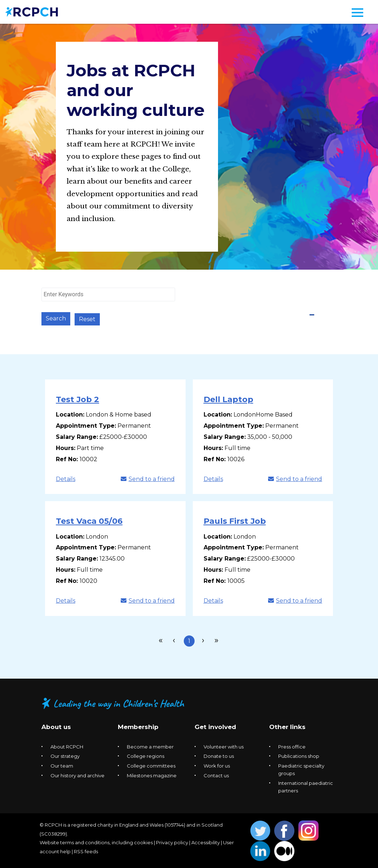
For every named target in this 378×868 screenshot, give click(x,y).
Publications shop (299, 755)
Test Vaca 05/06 (89, 520)
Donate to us (219, 755)
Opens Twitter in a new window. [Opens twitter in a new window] (260, 830)
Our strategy (65, 755)
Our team (62, 765)
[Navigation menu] (357, 13)
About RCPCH (67, 746)
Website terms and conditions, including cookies (96, 842)
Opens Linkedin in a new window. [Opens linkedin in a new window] (260, 851)
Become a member (150, 746)
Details (66, 478)
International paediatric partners (306, 786)
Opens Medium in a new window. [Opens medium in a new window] (284, 851)
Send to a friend (148, 478)
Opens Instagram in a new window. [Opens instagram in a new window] (309, 830)
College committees (151, 765)
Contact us (216, 774)
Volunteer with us (224, 746)
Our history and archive (77, 774)
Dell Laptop (228, 399)
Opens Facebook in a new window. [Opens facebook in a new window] (284, 830)
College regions (146, 755)
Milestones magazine (152, 774)
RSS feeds (86, 850)
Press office (292, 746)
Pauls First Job (235, 520)
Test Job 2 (77, 399)
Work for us (217, 765)
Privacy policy (172, 842)
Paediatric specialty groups (301, 769)
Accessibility (206, 842)
